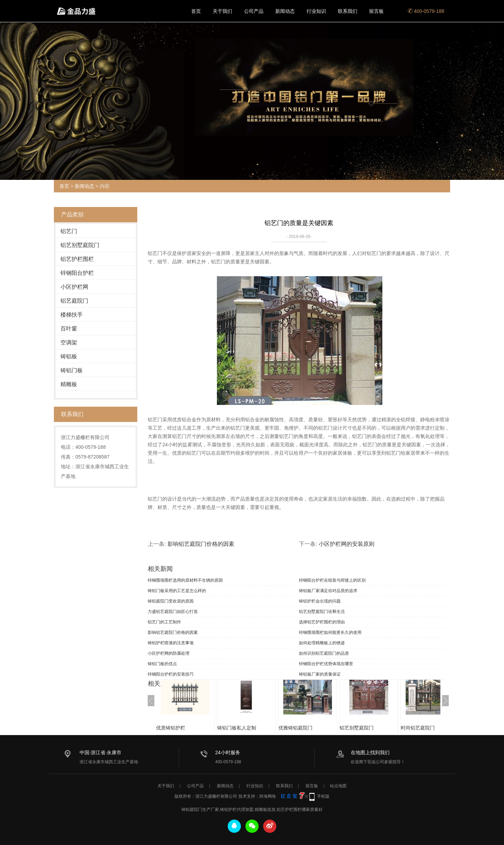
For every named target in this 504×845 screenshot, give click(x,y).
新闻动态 (285, 11)
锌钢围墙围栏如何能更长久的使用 (330, 632)
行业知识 (316, 11)
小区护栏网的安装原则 (347, 544)
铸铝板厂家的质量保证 (320, 674)
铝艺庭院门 (74, 301)
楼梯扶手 (72, 315)
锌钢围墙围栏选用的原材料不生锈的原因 (185, 580)
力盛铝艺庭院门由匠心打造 (173, 612)
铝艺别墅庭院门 (80, 245)
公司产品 (254, 11)
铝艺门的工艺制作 (164, 622)
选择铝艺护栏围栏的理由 (322, 622)
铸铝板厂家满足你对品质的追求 (328, 591)
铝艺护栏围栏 (77, 259)
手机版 (323, 796)
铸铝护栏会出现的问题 (320, 601)
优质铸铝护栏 (178, 728)
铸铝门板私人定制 (244, 728)
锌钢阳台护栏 (77, 273)
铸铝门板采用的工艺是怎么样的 (177, 591)
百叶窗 (69, 329)
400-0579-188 (426, 11)
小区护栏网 (74, 287)
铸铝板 (69, 356)
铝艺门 (69, 231)
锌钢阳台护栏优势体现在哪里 (326, 664)
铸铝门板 (72, 370)
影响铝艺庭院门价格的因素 (201, 544)
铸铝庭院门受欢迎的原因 (171, 601)
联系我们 (348, 11)
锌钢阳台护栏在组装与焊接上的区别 (332, 580)
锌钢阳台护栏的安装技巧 (171, 674)
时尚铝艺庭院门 (425, 728)
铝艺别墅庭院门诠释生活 (322, 612)
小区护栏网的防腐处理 (169, 653)
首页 (196, 11)
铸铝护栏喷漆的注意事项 (171, 643)
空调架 (69, 342)
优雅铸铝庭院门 (302, 728)
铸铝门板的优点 (162, 664)
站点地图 (338, 786)
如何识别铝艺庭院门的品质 (324, 653)
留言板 (376, 11)
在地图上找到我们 (370, 752)
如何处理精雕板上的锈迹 (322, 643)
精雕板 (69, 384)
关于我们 (222, 11)
